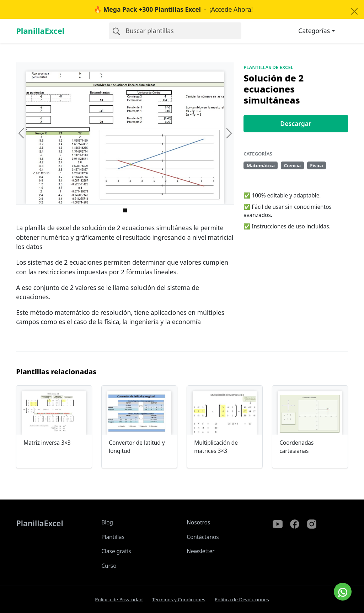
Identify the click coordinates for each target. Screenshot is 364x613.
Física (316, 165)
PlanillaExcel (40, 31)
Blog (107, 522)
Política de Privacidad (119, 599)
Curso (109, 566)
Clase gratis (116, 551)
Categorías (314, 31)
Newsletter (200, 551)
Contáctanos (203, 537)
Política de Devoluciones (242, 599)
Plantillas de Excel (268, 67)
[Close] (354, 11)
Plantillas (113, 537)
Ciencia (293, 165)
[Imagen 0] (125, 210)
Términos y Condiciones (179, 599)
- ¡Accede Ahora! (173, 9)
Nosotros (198, 522)
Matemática (261, 165)
